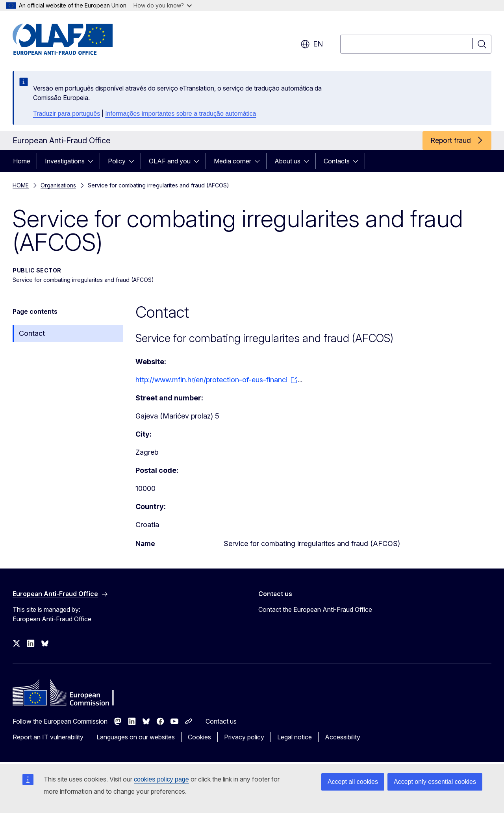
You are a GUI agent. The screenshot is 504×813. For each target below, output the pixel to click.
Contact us (221, 721)
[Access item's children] (93, 161)
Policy (117, 161)
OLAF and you (170, 161)
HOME (21, 185)
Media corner (233, 161)
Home (22, 161)
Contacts (337, 161)
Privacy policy (244, 737)
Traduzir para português (67, 114)
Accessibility (343, 737)
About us (287, 161)
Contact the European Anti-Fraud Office (315, 609)
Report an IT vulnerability (48, 737)
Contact (32, 333)
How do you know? (163, 5)
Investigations (65, 161)
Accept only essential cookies (435, 782)
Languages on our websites (136, 737)
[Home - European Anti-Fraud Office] (76, 39)
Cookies (199, 737)
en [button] (312, 44)
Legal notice (295, 737)
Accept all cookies (353, 782)
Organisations (58, 185)
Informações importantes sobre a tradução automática (181, 114)
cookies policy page (161, 779)
